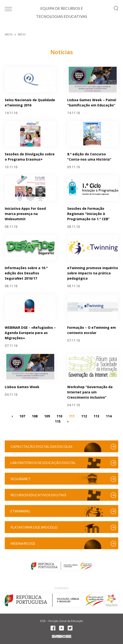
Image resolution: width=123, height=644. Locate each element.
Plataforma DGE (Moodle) (34, 527)
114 (109, 416)
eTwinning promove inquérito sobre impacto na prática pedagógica (93, 273)
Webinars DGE (23, 543)
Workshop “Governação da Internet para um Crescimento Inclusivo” (90, 392)
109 (47, 416)
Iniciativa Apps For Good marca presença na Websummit (25, 214)
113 (96, 416)
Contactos (61, 588)
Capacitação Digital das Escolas (41, 446)
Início (9, 34)
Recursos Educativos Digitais (38, 495)
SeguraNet (20, 479)
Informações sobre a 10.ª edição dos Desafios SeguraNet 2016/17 (26, 273)
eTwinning (20, 511)
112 (84, 416)
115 (58, 421)
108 (35, 416)
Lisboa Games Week (22, 387)
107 (22, 416)
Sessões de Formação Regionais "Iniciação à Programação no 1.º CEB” (88, 214)
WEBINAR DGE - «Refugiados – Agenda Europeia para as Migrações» (30, 333)
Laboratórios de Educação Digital (43, 463)
